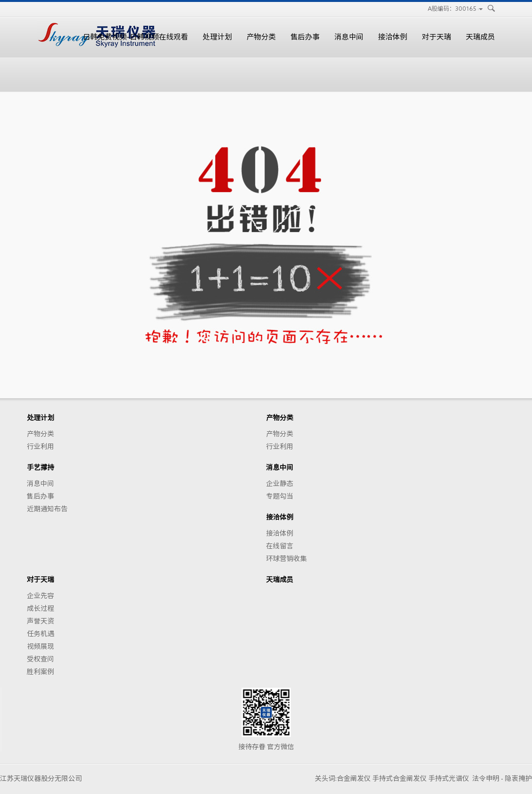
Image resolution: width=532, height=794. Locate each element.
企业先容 (40, 596)
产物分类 (261, 37)
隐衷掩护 (518, 778)
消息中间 (349, 37)
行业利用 (40, 446)
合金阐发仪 (354, 778)
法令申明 (486, 778)
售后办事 (305, 37)
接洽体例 (393, 37)
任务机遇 (40, 634)
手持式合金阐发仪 (399, 778)
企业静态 (280, 484)
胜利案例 (40, 672)
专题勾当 (280, 496)
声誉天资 (40, 621)
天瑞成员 (480, 37)
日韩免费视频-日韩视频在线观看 (135, 37)
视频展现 (40, 646)
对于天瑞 (437, 37)
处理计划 (217, 37)
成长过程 (40, 608)
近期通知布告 (47, 509)
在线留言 (280, 546)
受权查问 (40, 659)
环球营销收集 (286, 559)
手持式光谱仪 (449, 778)
